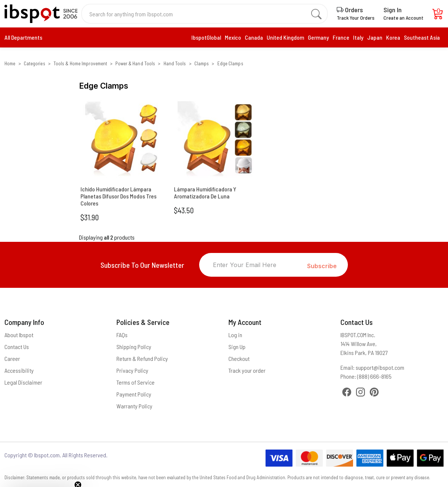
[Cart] (438, 16)
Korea (393, 37)
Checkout (239, 358)
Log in (235, 335)
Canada (254, 37)
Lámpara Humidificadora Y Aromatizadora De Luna (205, 193)
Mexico (233, 37)
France (341, 37)
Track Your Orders (356, 18)
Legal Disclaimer (23, 382)
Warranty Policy (134, 406)
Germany (318, 37)
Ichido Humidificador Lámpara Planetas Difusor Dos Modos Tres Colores (118, 196)
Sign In (393, 10)
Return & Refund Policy (142, 358)
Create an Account (403, 18)
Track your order (247, 370)
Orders (350, 10)
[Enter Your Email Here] (253, 265)
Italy (358, 37)
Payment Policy (134, 394)
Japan (375, 37)
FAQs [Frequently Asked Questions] (122, 335)
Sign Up (237, 347)
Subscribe (322, 266)
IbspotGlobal (206, 37)
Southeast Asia (422, 37)
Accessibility (19, 370)
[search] (316, 14)
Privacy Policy (132, 370)
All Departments (23, 37)
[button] (42, 478)
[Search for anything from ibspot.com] (200, 14)
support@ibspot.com (380, 367)
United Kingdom (285, 37)
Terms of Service (136, 382)
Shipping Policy (134, 347)
